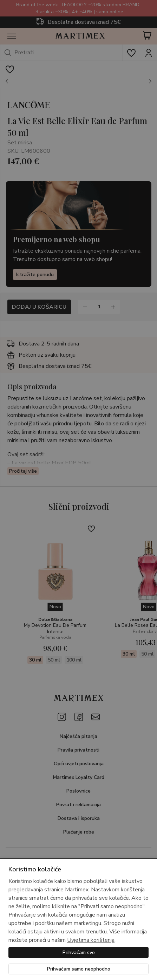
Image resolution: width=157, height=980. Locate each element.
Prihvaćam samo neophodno (79, 969)
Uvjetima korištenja (91, 940)
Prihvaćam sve (79, 952)
